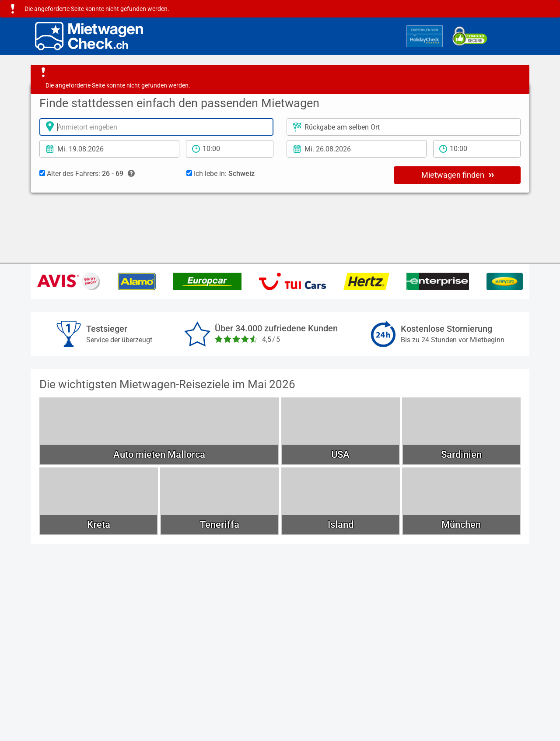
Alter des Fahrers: (87, 174)
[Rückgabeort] (404, 127)
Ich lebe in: (220, 174)
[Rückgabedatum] (357, 149)
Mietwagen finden (458, 175)
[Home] (89, 36)
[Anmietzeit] (230, 149)
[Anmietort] (156, 127)
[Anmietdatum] (109, 149)
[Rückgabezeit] (477, 149)
